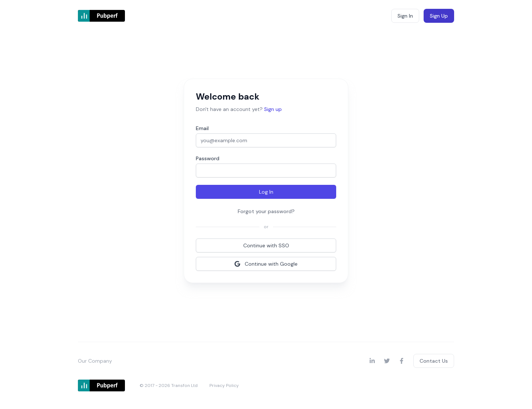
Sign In (405, 16)
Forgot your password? (266, 211)
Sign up (273, 109)
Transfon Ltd (184, 385)
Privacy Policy (224, 385)
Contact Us (434, 361)
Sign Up (439, 16)
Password (208, 158)
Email (202, 128)
